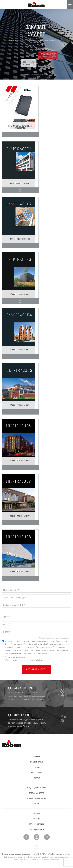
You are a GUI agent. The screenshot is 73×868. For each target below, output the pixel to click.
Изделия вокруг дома (37, 798)
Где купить (36, 63)
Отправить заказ (36, 669)
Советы (36, 819)
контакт (36, 778)
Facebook (26, 837)
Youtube (47, 837)
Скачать (36, 804)
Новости (37, 767)
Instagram (37, 837)
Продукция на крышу (37, 788)
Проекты (37, 813)
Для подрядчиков (37, 830)
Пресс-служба (37, 773)
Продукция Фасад (37, 793)
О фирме (36, 756)
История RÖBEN (37, 762)
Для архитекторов (37, 824)
